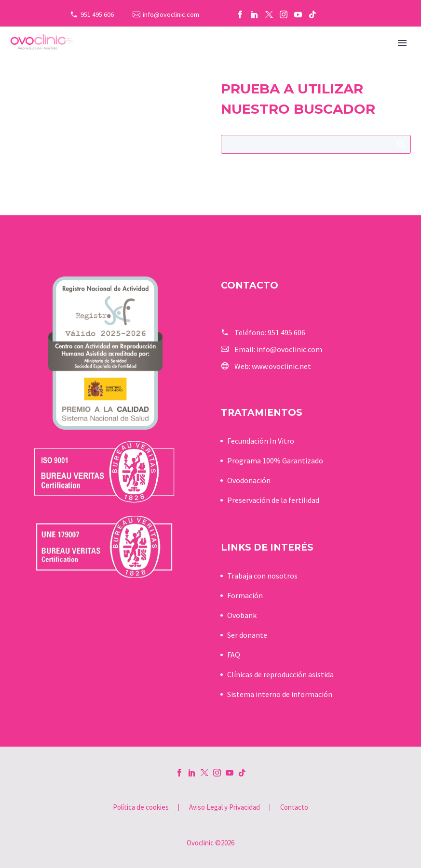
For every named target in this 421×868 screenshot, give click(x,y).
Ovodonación (249, 480)
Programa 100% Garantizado (275, 460)
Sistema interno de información (280, 694)
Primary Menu (402, 43)
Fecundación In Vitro (261, 441)
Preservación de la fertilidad (273, 500)
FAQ (234, 655)
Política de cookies (141, 808)
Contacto (294, 808)
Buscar (401, 144)
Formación (245, 595)
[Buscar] (316, 144)
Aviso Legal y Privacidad (224, 808)
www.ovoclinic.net (281, 366)
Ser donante (247, 635)
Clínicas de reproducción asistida (280, 674)
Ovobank (242, 615)
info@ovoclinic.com (171, 14)
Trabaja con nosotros (262, 576)
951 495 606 (97, 14)
